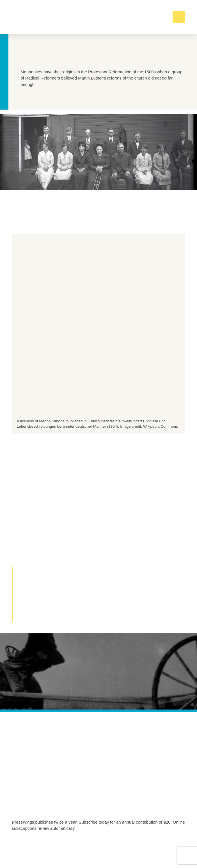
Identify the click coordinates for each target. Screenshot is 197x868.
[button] (179, 17)
